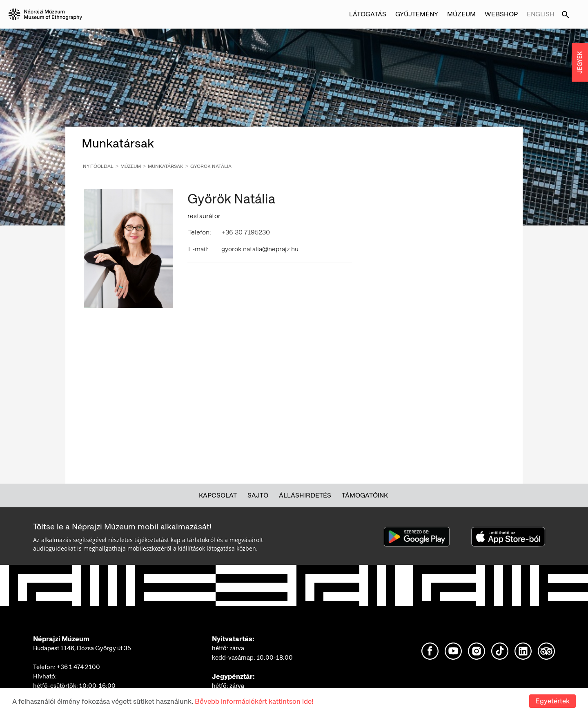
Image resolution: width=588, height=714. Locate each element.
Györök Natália (211, 166)
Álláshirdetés (305, 495)
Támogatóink (365, 495)
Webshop (501, 14)
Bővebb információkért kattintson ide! (254, 701)
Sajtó (258, 495)
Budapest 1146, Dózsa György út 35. (83, 648)
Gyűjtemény (417, 14)
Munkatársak (166, 166)
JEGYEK (580, 62)
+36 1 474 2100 (78, 667)
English (541, 14)
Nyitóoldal (98, 166)
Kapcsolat (218, 495)
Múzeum (461, 14)
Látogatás (368, 14)
